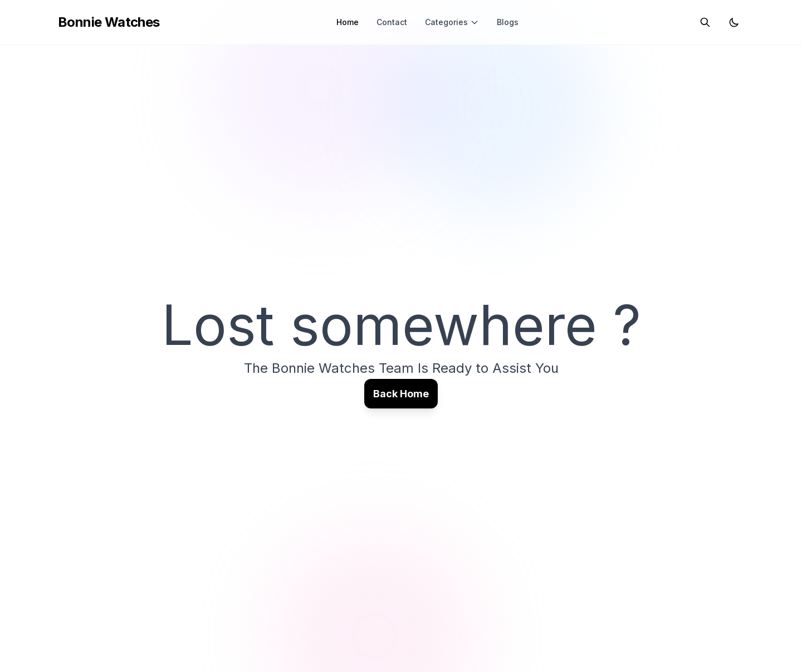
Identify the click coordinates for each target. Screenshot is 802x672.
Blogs (508, 22)
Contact (392, 22)
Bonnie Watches (109, 22)
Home (348, 22)
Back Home (401, 394)
